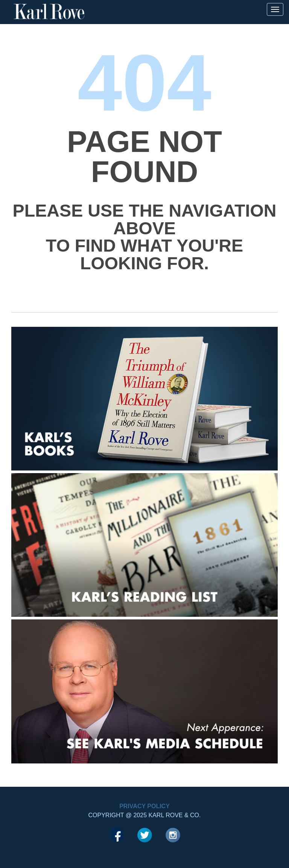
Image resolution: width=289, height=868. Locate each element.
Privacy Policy (144, 806)
